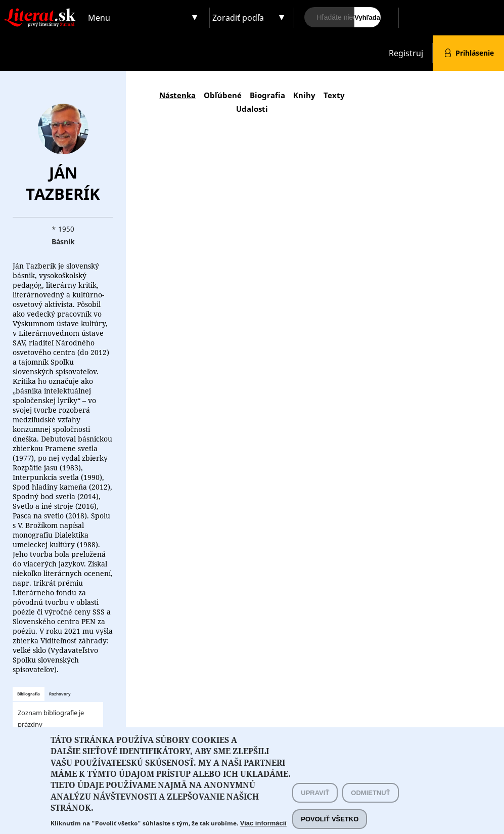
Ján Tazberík (63, 183)
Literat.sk (42, 10)
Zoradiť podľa (238, 18)
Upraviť (315, 802)
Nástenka (177, 95)
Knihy (304, 95)
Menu (99, 18)
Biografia (267, 95)
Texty (334, 95)
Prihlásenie (475, 53)
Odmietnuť (370, 802)
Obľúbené (223, 95)
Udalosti (252, 109)
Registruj (406, 53)
